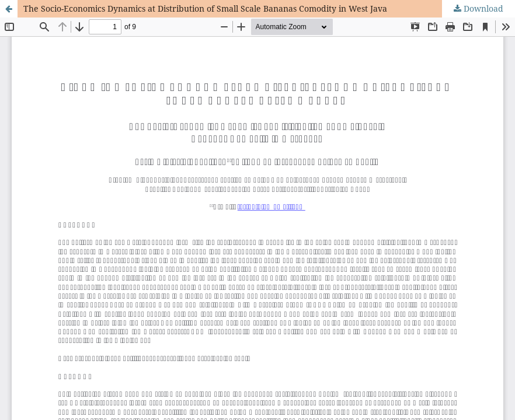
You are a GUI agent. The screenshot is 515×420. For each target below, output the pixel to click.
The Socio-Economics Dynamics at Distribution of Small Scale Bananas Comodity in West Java (205, 8)
